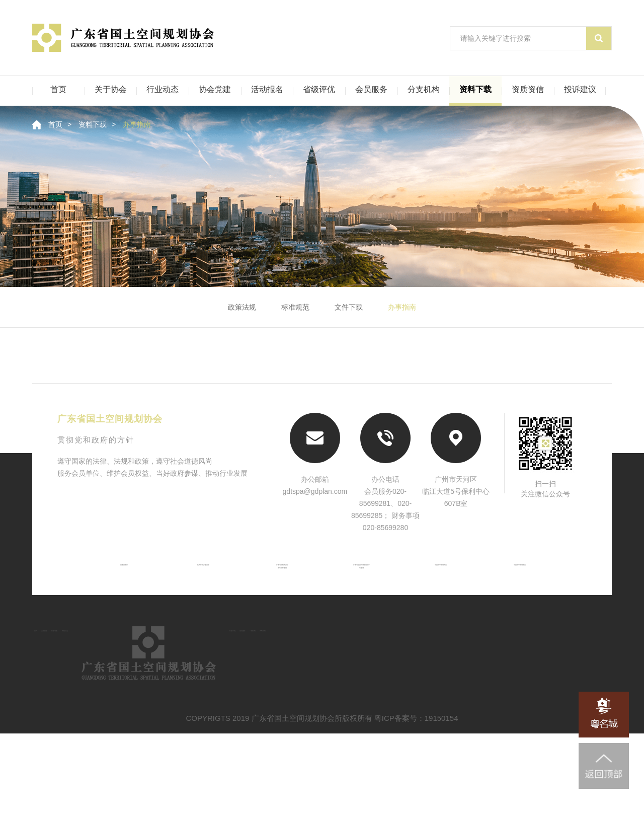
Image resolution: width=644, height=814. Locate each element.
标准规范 (295, 307)
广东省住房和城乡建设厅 (364, 572)
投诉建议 (580, 89)
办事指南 (137, 124)
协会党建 (215, 89)
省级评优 (319, 89)
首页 (58, 89)
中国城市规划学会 (533, 572)
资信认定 (210, 680)
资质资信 (528, 89)
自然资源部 (111, 572)
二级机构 (533, 680)
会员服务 (371, 89)
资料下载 (475, 89)
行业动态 (163, 89)
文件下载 (349, 307)
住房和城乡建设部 (195, 572)
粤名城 (364, 588)
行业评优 (423, 680)
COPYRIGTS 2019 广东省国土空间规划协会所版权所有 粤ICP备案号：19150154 (322, 799)
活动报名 (267, 89)
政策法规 (242, 307)
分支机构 (424, 89)
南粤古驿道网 (280, 588)
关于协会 (111, 89)
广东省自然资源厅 (280, 572)
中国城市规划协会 (449, 572)
